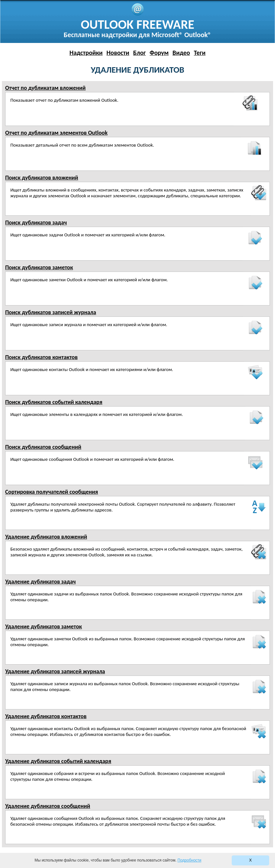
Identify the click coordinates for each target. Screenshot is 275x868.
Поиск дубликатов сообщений (43, 447)
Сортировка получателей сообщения (52, 492)
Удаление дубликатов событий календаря (58, 761)
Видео (181, 53)
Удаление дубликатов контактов (46, 716)
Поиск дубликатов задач (36, 222)
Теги (200, 53)
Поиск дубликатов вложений (42, 178)
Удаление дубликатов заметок (43, 626)
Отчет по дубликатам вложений (45, 88)
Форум (159, 53)
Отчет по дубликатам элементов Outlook (56, 133)
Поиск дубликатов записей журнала (51, 312)
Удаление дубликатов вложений (46, 537)
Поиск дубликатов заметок (39, 267)
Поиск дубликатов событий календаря (54, 402)
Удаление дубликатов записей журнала (55, 671)
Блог (139, 53)
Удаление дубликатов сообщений (48, 806)
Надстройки (86, 53)
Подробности (189, 860)
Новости (118, 53)
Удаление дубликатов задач (40, 582)
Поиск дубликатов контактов (41, 357)
